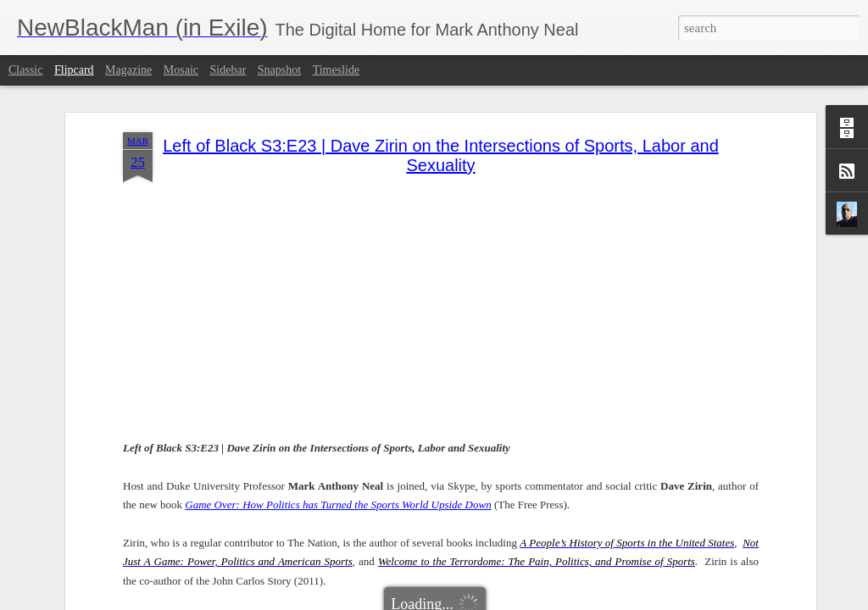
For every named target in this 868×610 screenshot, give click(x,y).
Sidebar (228, 70)
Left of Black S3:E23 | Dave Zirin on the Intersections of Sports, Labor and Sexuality (441, 107)
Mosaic (181, 70)
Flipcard (74, 70)
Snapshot (279, 70)
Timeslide (337, 70)
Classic (25, 70)
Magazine (128, 70)
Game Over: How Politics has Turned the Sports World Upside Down (338, 456)
